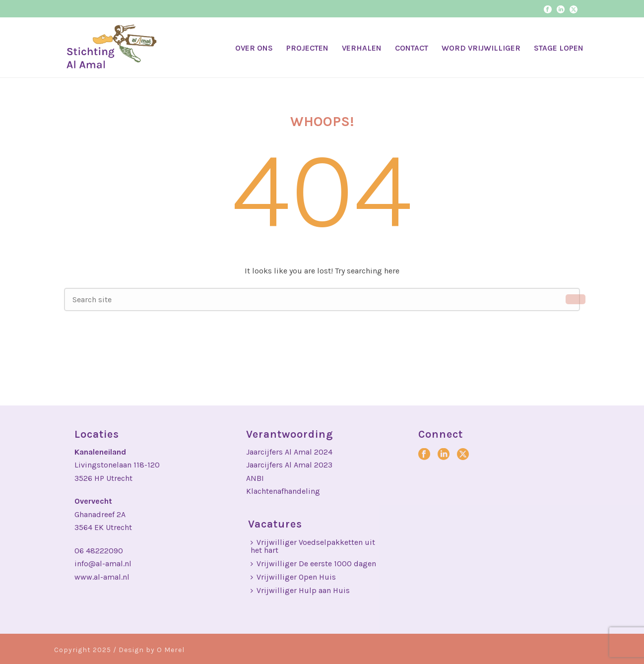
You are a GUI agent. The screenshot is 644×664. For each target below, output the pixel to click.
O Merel (171, 650)
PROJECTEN (307, 48)
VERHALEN (362, 48)
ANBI (255, 478)
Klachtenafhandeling (283, 491)
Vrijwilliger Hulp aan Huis (300, 590)
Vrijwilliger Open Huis (293, 577)
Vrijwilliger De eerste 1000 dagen (313, 564)
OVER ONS (254, 48)
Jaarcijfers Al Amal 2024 (289, 452)
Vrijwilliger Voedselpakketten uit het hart (313, 546)
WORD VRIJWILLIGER (481, 48)
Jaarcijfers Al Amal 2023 (289, 465)
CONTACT (412, 48)
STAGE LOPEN (559, 48)
